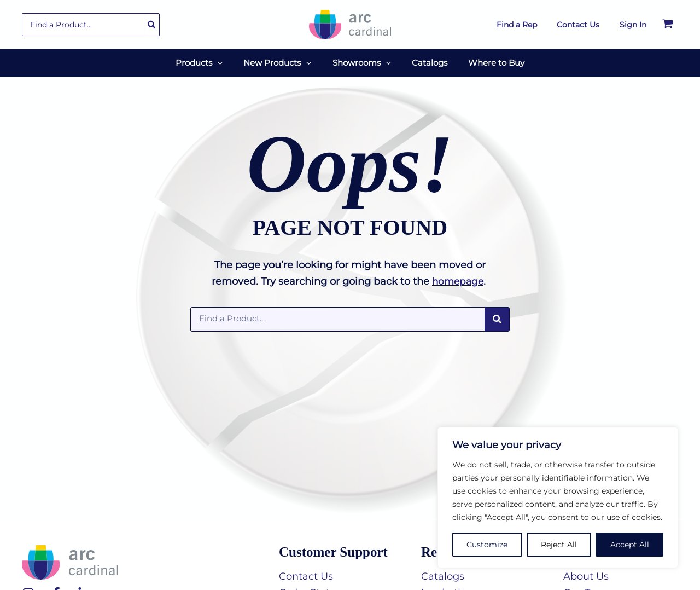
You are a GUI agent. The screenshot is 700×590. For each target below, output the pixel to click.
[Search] (152, 25)
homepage (458, 278)
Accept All (630, 545)
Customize (487, 545)
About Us (586, 572)
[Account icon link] (633, 25)
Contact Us (306, 572)
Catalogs (443, 572)
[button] (227, 61)
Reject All (559, 545)
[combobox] (91, 25)
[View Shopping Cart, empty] (668, 25)
